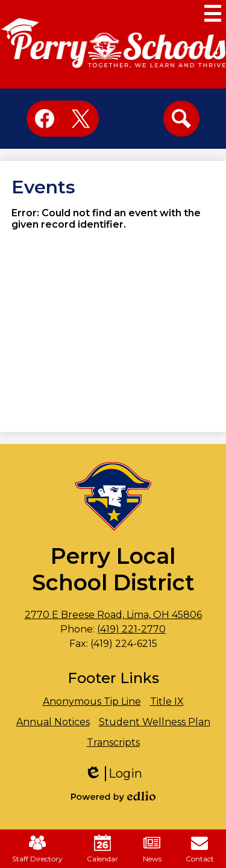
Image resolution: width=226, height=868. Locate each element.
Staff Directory (37, 849)
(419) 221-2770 (131, 629)
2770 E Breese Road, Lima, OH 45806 (113, 615)
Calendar (102, 849)
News (152, 849)
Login (113, 774)
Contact (200, 849)
